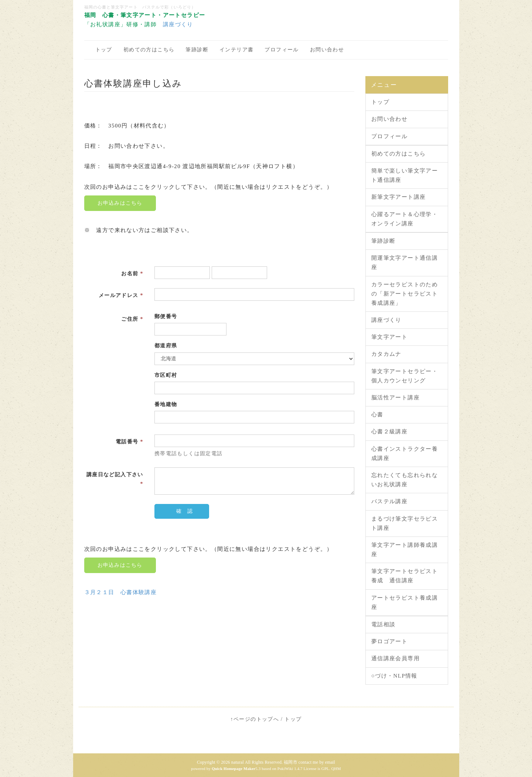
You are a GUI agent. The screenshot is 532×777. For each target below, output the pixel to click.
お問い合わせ (327, 50)
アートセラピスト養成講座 (405, 602)
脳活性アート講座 (395, 398)
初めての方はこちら (149, 50)
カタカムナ (386, 354)
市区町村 (166, 375)
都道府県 (166, 346)
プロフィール (282, 50)
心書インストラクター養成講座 (405, 454)
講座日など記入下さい (115, 479)
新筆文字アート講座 (399, 197)
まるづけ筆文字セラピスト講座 (405, 523)
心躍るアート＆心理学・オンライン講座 (405, 219)
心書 (377, 415)
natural (238, 762)
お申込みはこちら (120, 203)
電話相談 (383, 624)
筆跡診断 (197, 50)
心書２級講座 (389, 432)
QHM (336, 769)
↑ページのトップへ (255, 719)
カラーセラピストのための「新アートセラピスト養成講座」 (405, 294)
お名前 (132, 274)
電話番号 (129, 442)
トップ (104, 50)
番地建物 (166, 404)
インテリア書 (236, 50)
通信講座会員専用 (395, 658)
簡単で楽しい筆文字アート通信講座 (405, 175)
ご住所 (132, 319)
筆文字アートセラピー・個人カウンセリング (405, 376)
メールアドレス (121, 295)
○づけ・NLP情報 (394, 676)
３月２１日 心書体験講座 (121, 592)
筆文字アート (389, 337)
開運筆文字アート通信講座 (405, 263)
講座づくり (178, 24)
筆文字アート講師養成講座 (405, 550)
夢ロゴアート (389, 641)
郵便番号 (166, 316)
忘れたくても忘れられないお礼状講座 (405, 480)
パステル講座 (389, 501)
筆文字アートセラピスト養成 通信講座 (405, 576)
